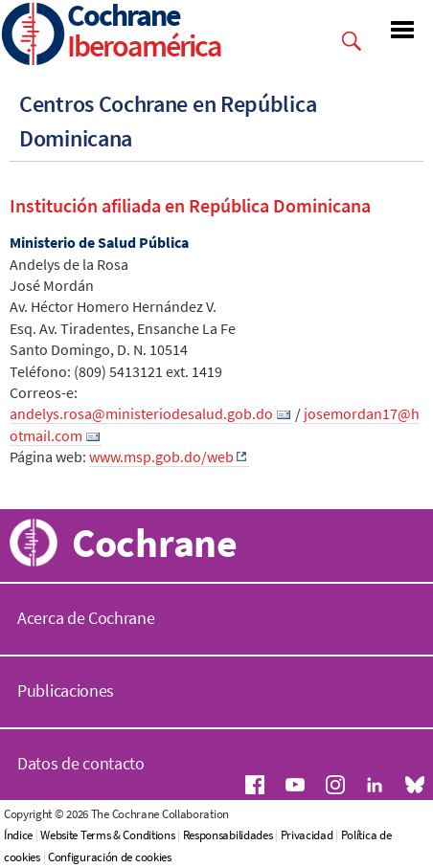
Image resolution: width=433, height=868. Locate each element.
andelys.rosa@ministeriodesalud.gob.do (141, 413)
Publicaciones (66, 690)
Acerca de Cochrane (86, 618)
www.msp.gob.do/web (161, 456)
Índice (18, 835)
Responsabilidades (228, 835)
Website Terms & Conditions (107, 835)
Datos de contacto (81, 763)
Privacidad (307, 835)
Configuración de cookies (110, 857)
